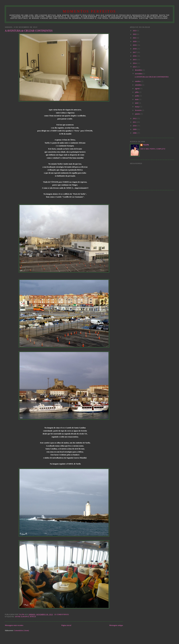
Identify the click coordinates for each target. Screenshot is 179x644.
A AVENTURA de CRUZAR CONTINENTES (29, 31)
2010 (135, 126)
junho (137, 96)
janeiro (138, 114)
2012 (135, 118)
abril (137, 103)
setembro (139, 85)
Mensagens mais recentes (14, 625)
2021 (135, 38)
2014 (135, 63)
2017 (135, 52)
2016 (135, 56)
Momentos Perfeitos (90, 11)
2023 (135, 31)
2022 (135, 34)
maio (137, 99)
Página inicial (66, 625)
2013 (135, 67)
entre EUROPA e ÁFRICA (26, 617)
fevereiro (139, 110)
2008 (135, 133)
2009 (135, 129)
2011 (135, 122)
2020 (135, 41)
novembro (139, 74)
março (138, 107)
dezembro (139, 70)
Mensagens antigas (116, 625)
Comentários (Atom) (21, 630)
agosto (138, 88)
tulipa (146, 145)
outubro (138, 81)
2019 (135, 45)
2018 (135, 49)
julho (137, 92)
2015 (135, 60)
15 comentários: (62, 615)
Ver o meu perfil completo (153, 149)
